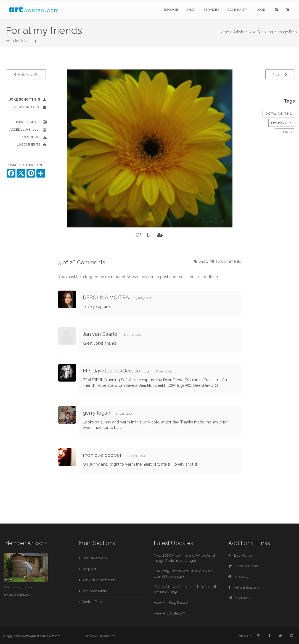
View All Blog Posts (171, 603)
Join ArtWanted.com (99, 580)
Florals (285, 132)
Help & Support (244, 587)
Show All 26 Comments (220, 261)
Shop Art (89, 569)
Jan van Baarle (100, 334)
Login (262, 10)
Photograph (281, 123)
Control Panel (93, 602)
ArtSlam (55, 636)
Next (280, 74)
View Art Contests (170, 613)
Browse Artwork (95, 558)
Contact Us (241, 598)
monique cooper (102, 455)
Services (211, 10)
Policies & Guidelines (99, 636)
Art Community (94, 591)
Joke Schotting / (262, 32)
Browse (171, 10)
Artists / (240, 32)
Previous (26, 74)
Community (238, 10)
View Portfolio (27, 107)
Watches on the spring (21, 587)
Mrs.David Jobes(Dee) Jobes (116, 371)
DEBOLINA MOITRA (106, 297)
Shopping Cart (244, 566)
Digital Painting (278, 114)
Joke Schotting (24, 41)
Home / (225, 32)
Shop (191, 10)
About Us (239, 577)
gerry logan (96, 413)
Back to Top (241, 555)
